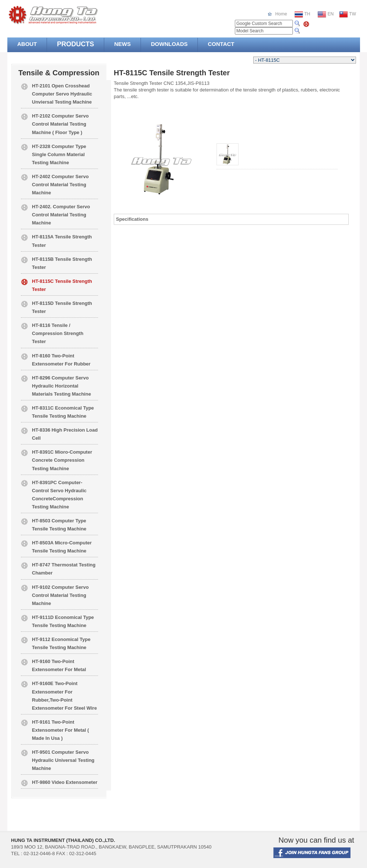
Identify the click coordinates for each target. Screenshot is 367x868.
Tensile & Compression (59, 73)
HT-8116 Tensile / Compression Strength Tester (58, 333)
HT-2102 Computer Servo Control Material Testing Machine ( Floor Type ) (60, 124)
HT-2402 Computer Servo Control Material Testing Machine (60, 185)
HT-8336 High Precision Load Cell (65, 434)
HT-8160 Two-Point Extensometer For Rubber (61, 360)
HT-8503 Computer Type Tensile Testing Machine (59, 525)
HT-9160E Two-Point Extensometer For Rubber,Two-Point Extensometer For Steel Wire (64, 696)
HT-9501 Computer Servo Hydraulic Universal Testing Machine (63, 760)
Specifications (132, 219)
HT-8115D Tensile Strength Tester (62, 307)
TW (348, 15)
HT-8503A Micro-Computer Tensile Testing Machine (62, 547)
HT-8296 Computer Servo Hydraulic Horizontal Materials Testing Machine (61, 386)
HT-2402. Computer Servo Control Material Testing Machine (61, 215)
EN (326, 15)
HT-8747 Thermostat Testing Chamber (64, 569)
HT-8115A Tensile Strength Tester (62, 241)
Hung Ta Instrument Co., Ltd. (68, 15)
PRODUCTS (75, 44)
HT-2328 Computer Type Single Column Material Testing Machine (59, 154)
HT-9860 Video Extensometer (65, 782)
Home (281, 14)
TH (302, 15)
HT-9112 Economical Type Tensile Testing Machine (61, 643)
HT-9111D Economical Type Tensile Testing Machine (63, 621)
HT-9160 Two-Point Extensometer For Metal (59, 665)
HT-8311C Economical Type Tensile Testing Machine (63, 412)
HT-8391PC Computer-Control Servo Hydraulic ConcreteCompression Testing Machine (59, 495)
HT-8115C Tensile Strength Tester (62, 285)
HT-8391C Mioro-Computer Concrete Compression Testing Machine (62, 460)
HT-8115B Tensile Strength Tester (62, 263)
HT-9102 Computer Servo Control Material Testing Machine (60, 595)
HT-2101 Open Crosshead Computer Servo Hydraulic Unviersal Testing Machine (62, 94)
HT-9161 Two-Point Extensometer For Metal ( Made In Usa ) (60, 730)
